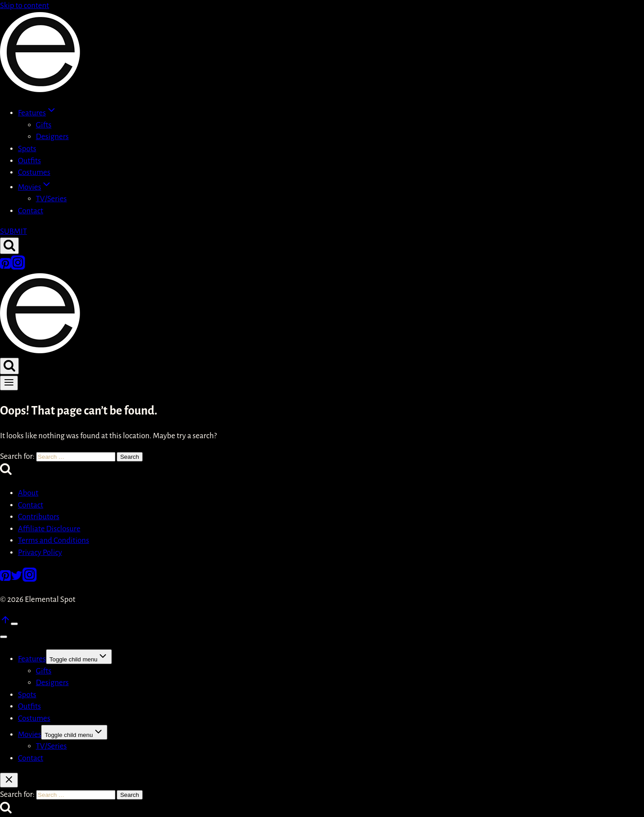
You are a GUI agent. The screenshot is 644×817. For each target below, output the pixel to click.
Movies (30, 734)
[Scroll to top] (5, 623)
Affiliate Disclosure (49, 529)
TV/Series (51, 199)
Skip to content (25, 6)
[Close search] (9, 780)
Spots (27, 149)
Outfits (29, 161)
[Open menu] (9, 383)
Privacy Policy (40, 552)
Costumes (34, 172)
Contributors (39, 517)
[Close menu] (4, 637)
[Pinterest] (5, 267)
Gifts (44, 125)
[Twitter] (17, 579)
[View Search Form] (9, 246)
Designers (52, 137)
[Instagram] (18, 267)
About (28, 493)
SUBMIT (13, 231)
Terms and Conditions (53, 540)
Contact (31, 211)
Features (32, 659)
